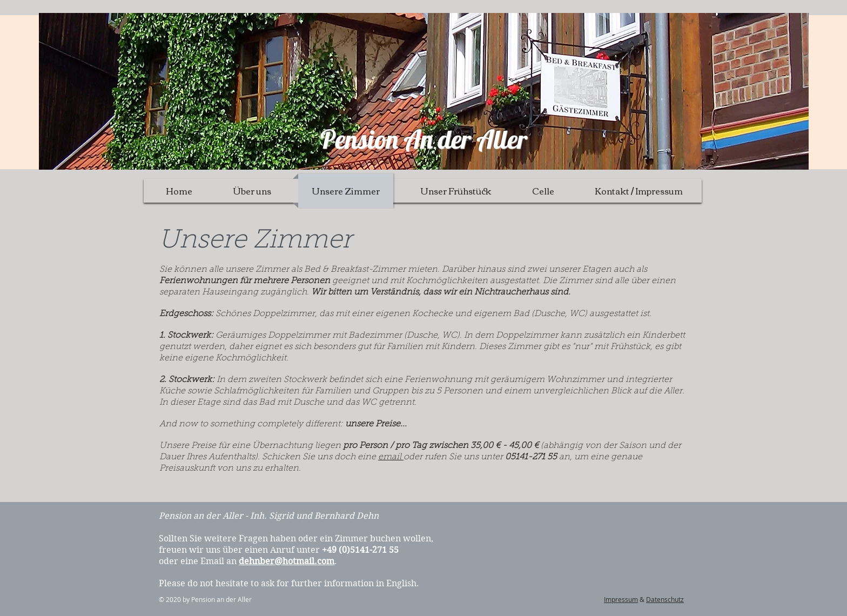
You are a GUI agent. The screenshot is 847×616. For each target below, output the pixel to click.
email (391, 457)
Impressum (621, 599)
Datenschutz (665, 599)
